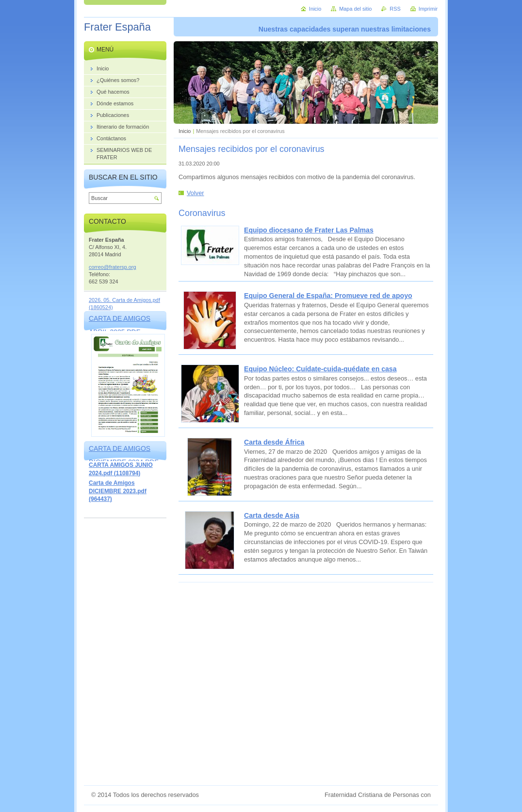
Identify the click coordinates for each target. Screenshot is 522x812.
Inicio (185, 131)
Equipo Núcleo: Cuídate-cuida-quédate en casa (320, 369)
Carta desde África (274, 442)
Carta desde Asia (272, 515)
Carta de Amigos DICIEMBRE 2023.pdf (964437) (118, 491)
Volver (196, 193)
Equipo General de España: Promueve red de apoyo (328, 296)
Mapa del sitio (355, 9)
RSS (395, 9)
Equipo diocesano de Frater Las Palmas (309, 230)
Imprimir (428, 9)
